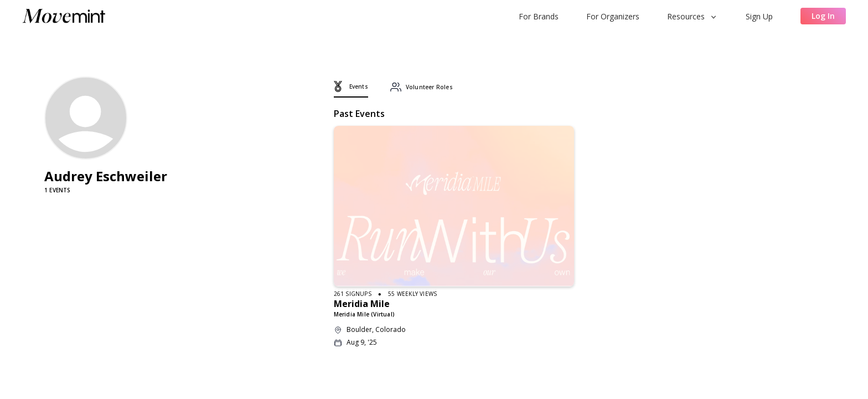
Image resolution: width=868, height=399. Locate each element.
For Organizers (613, 16)
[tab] (351, 89)
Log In (823, 16)
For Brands (539, 16)
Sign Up (759, 16)
